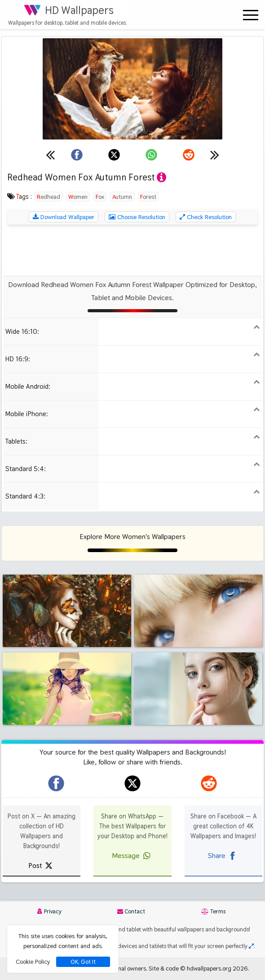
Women (78, 197)
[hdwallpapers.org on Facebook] (56, 783)
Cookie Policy (33, 962)
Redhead (49, 197)
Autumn (122, 197)
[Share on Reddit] (189, 155)
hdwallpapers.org (209, 968)
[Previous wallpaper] (50, 155)
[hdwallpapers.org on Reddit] (209, 783)
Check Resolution (206, 217)
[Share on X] (114, 155)
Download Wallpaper (64, 217)
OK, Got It (83, 962)
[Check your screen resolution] (251, 946)
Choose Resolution (137, 217)
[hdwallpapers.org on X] (132, 783)
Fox (100, 197)
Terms (213, 911)
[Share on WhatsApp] (151, 155)
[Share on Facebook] (77, 155)
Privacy (49, 911)
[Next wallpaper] (215, 155)
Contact (131, 911)
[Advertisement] (132, 250)
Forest (148, 197)
